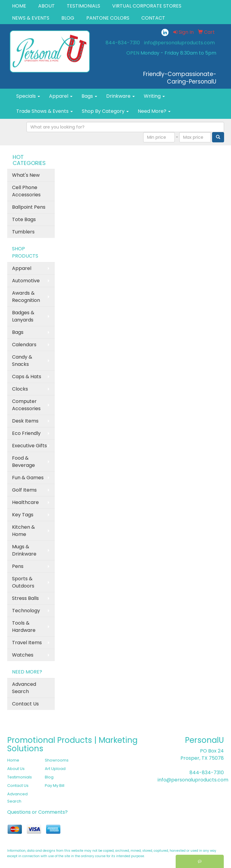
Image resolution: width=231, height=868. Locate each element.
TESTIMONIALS (83, 6)
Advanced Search (24, 688)
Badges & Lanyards (23, 316)
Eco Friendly (26, 433)
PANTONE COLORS (108, 18)
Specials (28, 96)
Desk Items (25, 421)
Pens (18, 566)
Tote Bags (24, 219)
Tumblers (23, 232)
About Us (16, 769)
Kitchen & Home (23, 531)
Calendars (24, 345)
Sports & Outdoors (23, 582)
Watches (23, 655)
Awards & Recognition (26, 297)
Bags (89, 96)
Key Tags (23, 515)
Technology (26, 611)
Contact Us (25, 704)
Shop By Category (105, 111)
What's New (26, 175)
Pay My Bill (55, 786)
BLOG (68, 18)
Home (13, 760)
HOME (19, 6)
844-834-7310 (123, 43)
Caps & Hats (27, 377)
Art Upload (55, 769)
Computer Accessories (26, 405)
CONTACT (153, 18)
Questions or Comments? (37, 812)
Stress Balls (25, 598)
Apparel (61, 96)
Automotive (26, 281)
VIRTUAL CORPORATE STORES (147, 6)
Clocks (20, 389)
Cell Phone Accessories (26, 191)
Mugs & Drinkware (24, 550)
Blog (49, 777)
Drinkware (120, 96)
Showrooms (57, 760)
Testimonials (20, 777)
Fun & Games (28, 478)
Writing (154, 96)
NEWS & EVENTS (31, 18)
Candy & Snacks (22, 361)
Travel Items (27, 643)
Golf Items (24, 490)
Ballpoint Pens (29, 207)
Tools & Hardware (24, 627)
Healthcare (25, 502)
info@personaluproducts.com (179, 43)
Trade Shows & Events (45, 111)
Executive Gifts (29, 446)
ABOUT (46, 6)
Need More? (154, 111)
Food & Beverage (23, 462)
